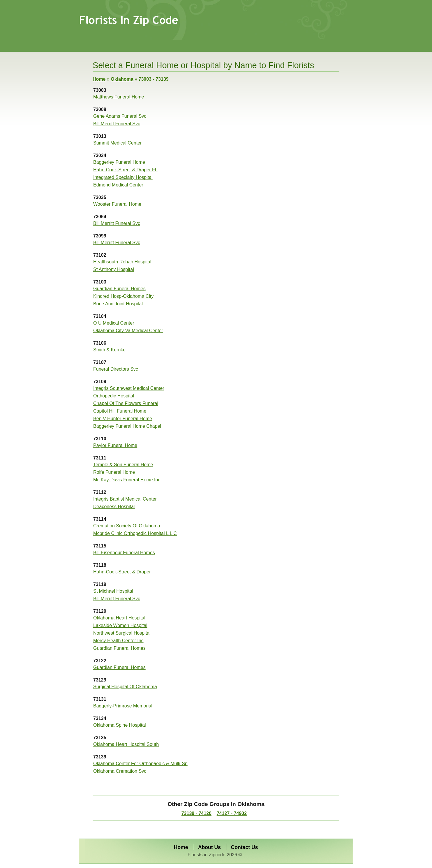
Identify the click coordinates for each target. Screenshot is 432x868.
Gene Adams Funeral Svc (120, 116)
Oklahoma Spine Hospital (120, 725)
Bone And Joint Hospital (118, 304)
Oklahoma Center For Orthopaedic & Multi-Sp (140, 764)
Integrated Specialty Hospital (123, 177)
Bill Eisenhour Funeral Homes (124, 553)
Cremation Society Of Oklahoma (127, 526)
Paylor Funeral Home (115, 445)
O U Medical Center (114, 323)
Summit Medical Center (117, 143)
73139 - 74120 (196, 813)
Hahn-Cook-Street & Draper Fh (125, 170)
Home (99, 79)
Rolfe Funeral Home (114, 472)
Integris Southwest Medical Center (129, 388)
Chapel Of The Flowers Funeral (126, 403)
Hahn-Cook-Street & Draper (122, 572)
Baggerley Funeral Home (119, 162)
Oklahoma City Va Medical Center (128, 331)
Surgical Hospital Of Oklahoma (125, 687)
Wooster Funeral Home (117, 204)
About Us (209, 847)
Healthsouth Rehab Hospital (122, 262)
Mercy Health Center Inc (118, 641)
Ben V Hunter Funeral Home (123, 419)
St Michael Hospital (113, 591)
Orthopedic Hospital (114, 396)
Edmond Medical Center (118, 185)
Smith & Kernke (109, 350)
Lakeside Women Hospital (120, 625)
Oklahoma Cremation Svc (120, 771)
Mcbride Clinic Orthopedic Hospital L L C (135, 533)
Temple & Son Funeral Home (123, 465)
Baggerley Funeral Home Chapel (127, 426)
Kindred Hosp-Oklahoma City (123, 296)
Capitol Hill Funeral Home (120, 411)
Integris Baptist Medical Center (125, 499)
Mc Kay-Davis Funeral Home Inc (127, 480)
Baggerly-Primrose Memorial (123, 706)
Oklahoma (122, 79)
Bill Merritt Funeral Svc (117, 124)
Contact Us (245, 847)
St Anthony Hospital (114, 269)
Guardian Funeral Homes (119, 289)
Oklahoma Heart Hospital (119, 618)
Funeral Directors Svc (116, 369)
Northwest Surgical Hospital (122, 633)
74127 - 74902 (232, 813)
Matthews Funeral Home (119, 97)
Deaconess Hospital (114, 507)
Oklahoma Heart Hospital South (126, 744)
